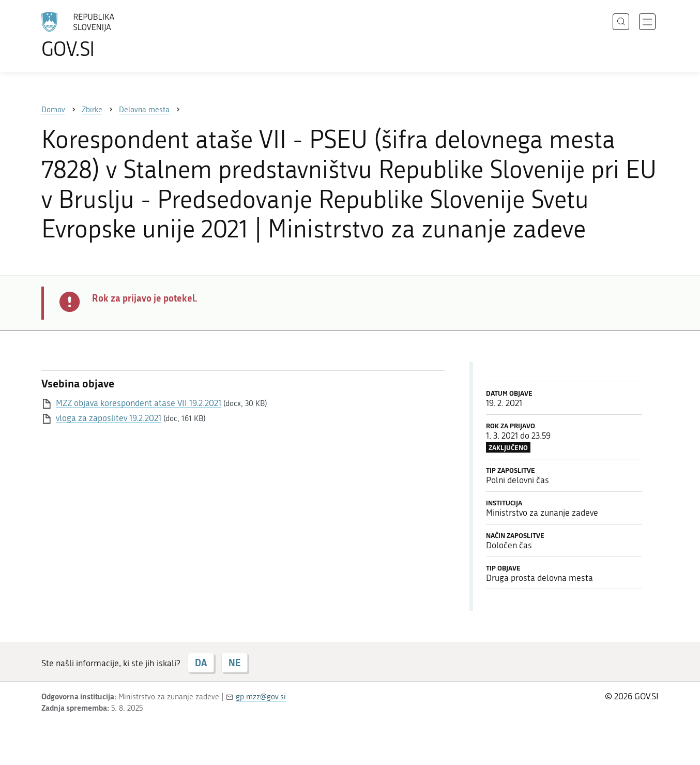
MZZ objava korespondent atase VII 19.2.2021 (139, 403)
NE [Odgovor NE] (234, 663)
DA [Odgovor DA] (201, 663)
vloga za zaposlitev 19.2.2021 (109, 418)
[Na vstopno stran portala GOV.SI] (106, 35)
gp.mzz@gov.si (261, 697)
